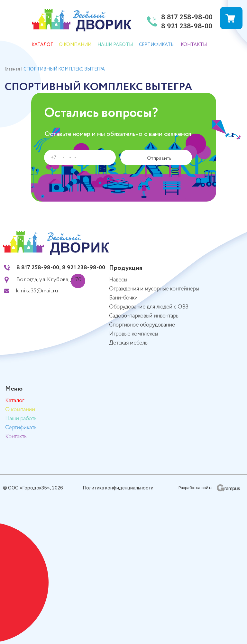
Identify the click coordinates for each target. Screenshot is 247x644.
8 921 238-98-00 (187, 27)
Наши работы (115, 45)
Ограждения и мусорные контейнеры (154, 289)
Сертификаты (157, 45)
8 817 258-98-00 (187, 18)
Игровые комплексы (133, 334)
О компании (75, 45)
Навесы (118, 280)
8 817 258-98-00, (39, 268)
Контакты (194, 45)
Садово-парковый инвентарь (144, 316)
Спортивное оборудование (142, 325)
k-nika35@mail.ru (37, 291)
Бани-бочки (123, 298)
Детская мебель (128, 343)
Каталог (42, 45)
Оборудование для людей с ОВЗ (149, 307)
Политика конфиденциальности (118, 488)
